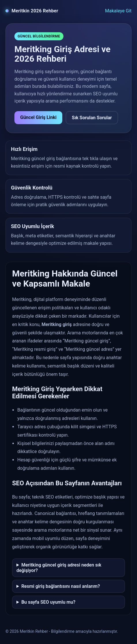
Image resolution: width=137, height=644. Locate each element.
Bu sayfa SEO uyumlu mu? (48, 602)
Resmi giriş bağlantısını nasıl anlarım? (61, 586)
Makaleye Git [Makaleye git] (118, 11)
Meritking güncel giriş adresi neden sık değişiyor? (59, 568)
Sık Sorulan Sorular (92, 118)
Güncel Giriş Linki (38, 117)
